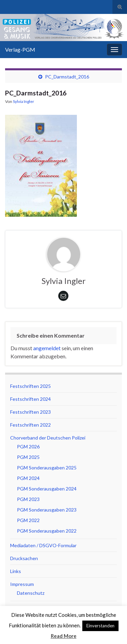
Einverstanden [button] (100, 626)
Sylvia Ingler (24, 101)
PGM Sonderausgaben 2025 (47, 468)
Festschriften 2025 (30, 386)
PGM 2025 (28, 457)
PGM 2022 (28, 520)
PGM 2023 (28, 499)
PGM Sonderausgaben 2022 (47, 531)
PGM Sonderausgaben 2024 (47, 489)
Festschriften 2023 (30, 412)
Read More (64, 636)
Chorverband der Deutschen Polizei (48, 438)
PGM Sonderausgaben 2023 (47, 510)
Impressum (22, 584)
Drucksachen (24, 558)
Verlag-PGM (20, 49)
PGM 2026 (28, 446)
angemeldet (47, 348)
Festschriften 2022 (30, 425)
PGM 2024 (28, 478)
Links (16, 571)
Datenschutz (31, 593)
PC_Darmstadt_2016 (67, 77)
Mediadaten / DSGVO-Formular (43, 545)
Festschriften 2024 (30, 399)
